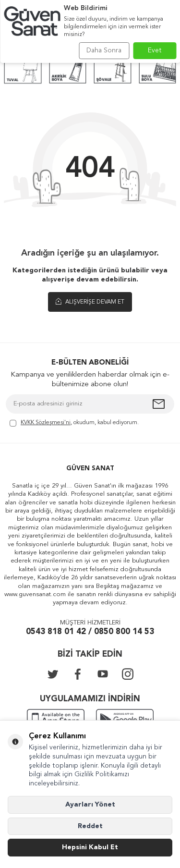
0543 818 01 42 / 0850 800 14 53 (90, 632)
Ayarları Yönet (90, 805)
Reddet (90, 826)
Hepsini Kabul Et (90, 847)
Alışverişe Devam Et (90, 302)
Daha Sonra (104, 50)
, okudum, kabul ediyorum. (74, 423)
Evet (155, 50)
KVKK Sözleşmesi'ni (46, 423)
